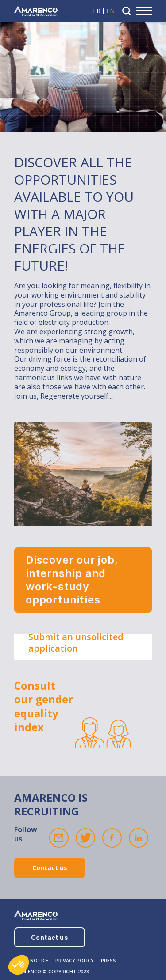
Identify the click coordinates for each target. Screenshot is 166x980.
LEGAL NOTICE (31, 960)
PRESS (108, 960)
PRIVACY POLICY (75, 960)
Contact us (50, 868)
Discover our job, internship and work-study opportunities (72, 580)
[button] (19, 965)
